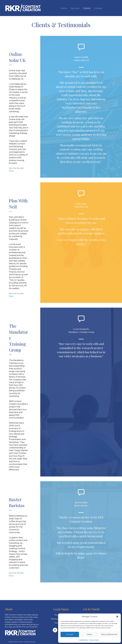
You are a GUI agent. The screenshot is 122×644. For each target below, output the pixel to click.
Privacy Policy (94, 640)
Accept (70, 634)
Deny (89, 634)
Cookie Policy (83, 640)
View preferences (109, 634)
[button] (117, 617)
